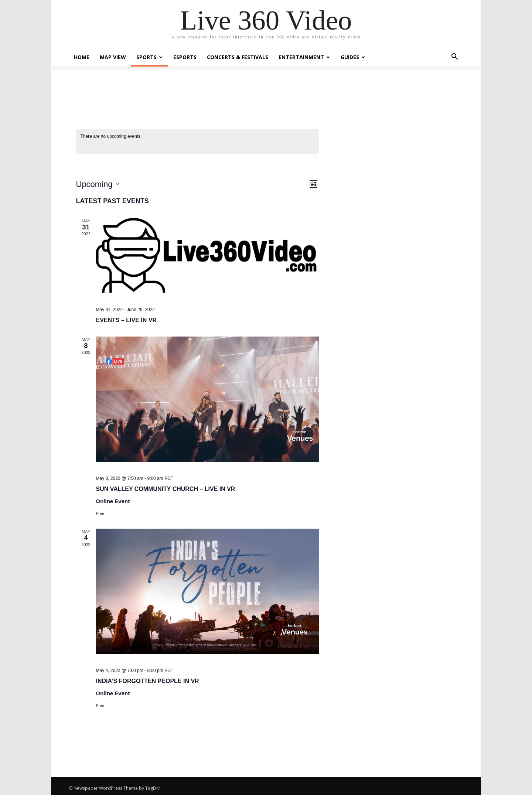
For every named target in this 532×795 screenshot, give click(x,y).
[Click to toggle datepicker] (98, 184)
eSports (185, 57)
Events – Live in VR (126, 320)
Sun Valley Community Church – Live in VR (166, 489)
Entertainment (304, 57)
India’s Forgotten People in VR (148, 681)
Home (82, 57)
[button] (454, 57)
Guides (353, 57)
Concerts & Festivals (238, 57)
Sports (149, 57)
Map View (113, 57)
